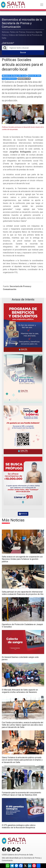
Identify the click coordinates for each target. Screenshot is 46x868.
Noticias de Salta (34, 76)
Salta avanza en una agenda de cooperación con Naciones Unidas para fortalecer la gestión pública (22, 559)
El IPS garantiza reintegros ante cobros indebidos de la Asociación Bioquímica (19, 826)
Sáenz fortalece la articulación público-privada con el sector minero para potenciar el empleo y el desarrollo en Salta (22, 760)
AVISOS (23, 514)
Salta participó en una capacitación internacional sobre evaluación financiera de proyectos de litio (23, 593)
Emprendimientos (9, 79)
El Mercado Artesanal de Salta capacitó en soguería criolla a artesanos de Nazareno (20, 691)
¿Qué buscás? (8, 43)
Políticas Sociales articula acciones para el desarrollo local (22, 64)
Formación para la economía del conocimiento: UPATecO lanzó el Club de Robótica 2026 (22, 794)
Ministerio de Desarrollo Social (14, 76)
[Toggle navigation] (42, 5)
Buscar (23, 52)
